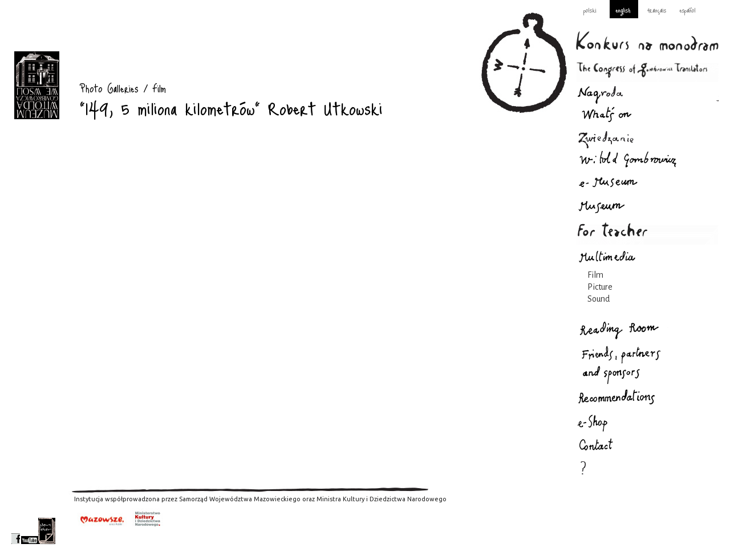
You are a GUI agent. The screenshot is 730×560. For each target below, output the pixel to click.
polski (590, 10)
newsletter (47, 531)
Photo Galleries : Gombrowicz (37, 85)
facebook (16, 531)
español (688, 10)
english (623, 10)
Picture (600, 287)
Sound (599, 299)
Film (595, 275)
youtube (30, 531)
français (657, 10)
